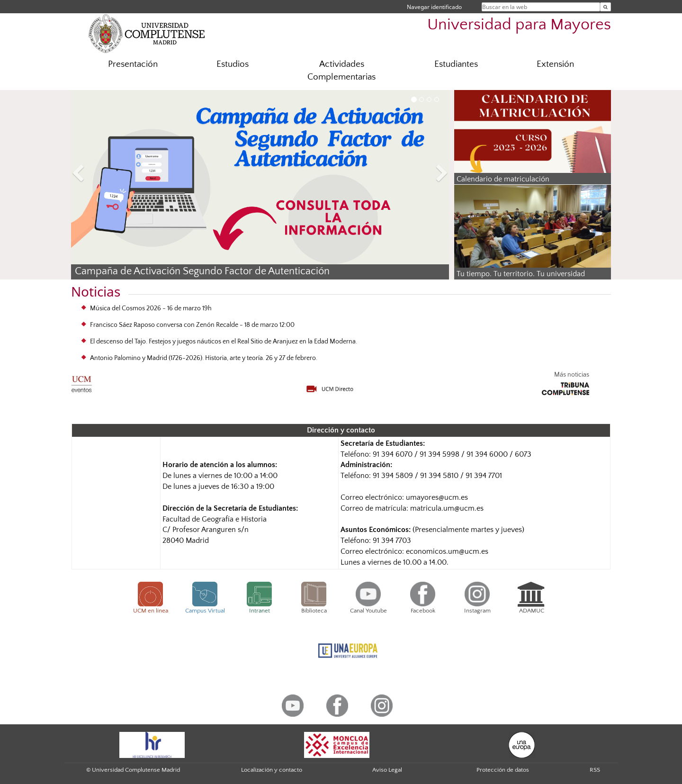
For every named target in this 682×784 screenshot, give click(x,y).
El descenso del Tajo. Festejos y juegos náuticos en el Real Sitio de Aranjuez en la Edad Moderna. (224, 342)
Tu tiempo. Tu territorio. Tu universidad (521, 274)
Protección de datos (503, 770)
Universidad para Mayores (519, 25)
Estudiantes (456, 64)
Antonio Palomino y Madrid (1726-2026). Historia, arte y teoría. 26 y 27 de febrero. (204, 358)
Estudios (233, 64)
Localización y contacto (272, 770)
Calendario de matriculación (503, 179)
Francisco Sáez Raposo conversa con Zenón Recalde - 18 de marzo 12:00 (192, 325)
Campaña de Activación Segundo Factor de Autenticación (202, 271)
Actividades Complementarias (341, 71)
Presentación (133, 64)
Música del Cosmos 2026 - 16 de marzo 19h (151, 308)
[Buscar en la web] (606, 7)
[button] (99, 175)
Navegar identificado (434, 7)
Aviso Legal (387, 770)
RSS (595, 770)
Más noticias (572, 375)
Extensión (555, 64)
